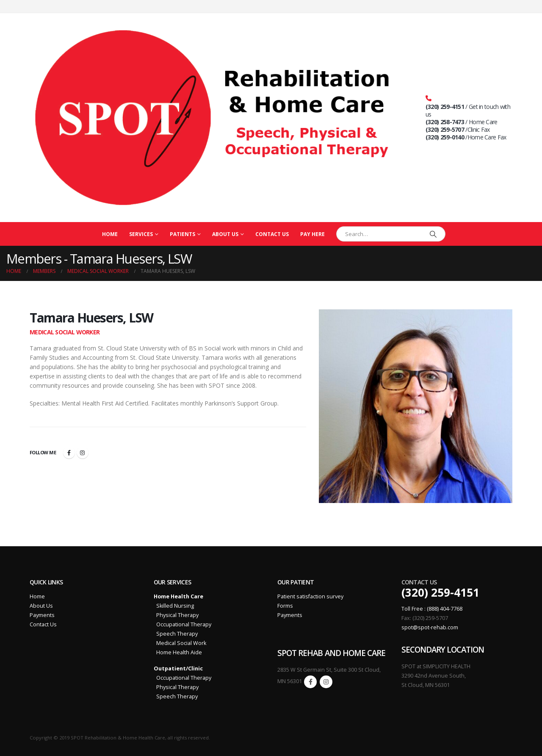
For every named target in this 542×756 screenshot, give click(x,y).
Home (110, 234)
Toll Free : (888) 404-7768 (432, 609)
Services (141, 234)
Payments (42, 615)
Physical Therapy (176, 615)
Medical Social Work (180, 643)
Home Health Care (178, 596)
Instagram (83, 453)
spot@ (410, 627)
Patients (183, 234)
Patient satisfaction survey (310, 596)
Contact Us (272, 234)
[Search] (433, 234)
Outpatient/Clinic (178, 668)
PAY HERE (312, 234)
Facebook (69, 453)
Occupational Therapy (183, 624)
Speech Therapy (176, 634)
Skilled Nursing (174, 606)
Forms (285, 606)
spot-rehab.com (438, 627)
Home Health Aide (178, 652)
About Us (225, 234)
